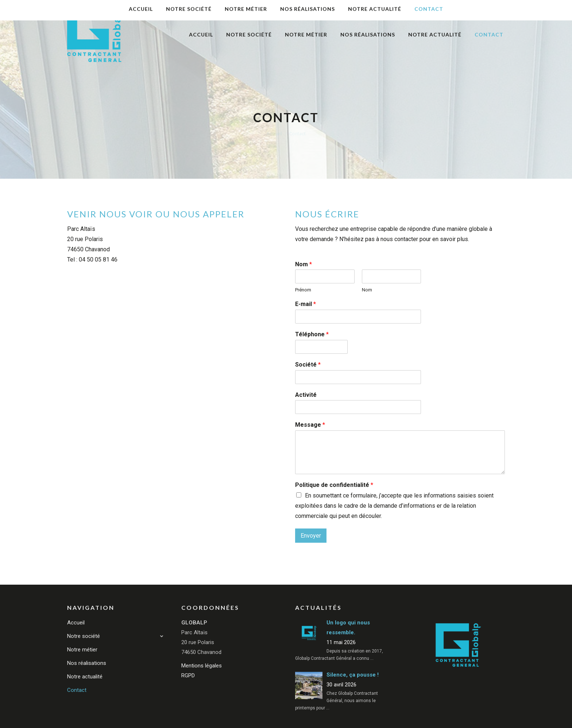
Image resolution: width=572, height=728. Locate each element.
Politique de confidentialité (334, 485)
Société (308, 365)
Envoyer (311, 536)
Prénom (303, 290)
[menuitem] (201, 35)
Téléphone (312, 334)
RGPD (188, 675)
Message (310, 425)
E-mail (306, 304)
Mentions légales (202, 666)
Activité (306, 395)
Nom (304, 264)
